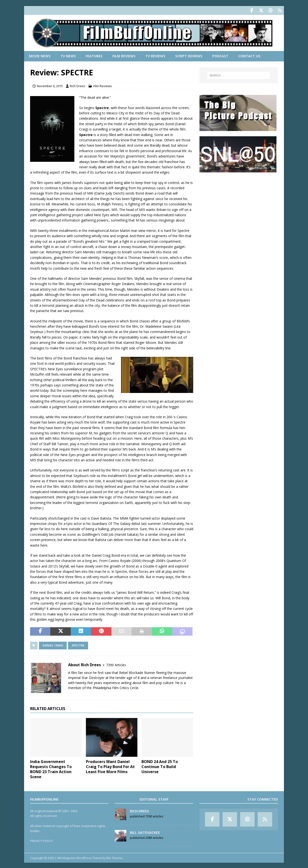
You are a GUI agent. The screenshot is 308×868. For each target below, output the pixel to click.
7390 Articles (116, 664)
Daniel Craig (53, 645)
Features (94, 55)
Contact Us (249, 55)
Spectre (78, 645)
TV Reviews (155, 55)
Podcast (220, 55)
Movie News (40, 55)
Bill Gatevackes (145, 832)
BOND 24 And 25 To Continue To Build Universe (160, 766)
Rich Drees (78, 85)
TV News (68, 55)
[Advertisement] (239, 207)
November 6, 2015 (50, 85)
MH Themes (114, 857)
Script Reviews (189, 55)
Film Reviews (124, 55)
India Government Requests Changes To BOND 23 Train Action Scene (51, 769)
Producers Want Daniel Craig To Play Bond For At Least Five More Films (110, 766)
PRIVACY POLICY (42, 840)
